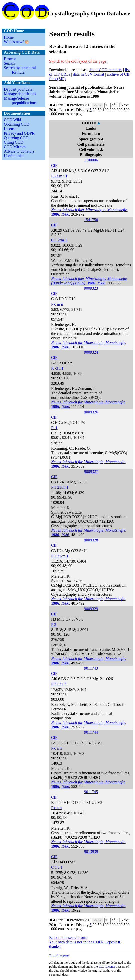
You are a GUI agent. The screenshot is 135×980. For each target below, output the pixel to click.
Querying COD (16, 138)
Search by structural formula (20, 70)
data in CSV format (89, 74)
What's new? (14, 42)
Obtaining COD (17, 124)
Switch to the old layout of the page (78, 61)
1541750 (91, 220)
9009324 (91, 352)
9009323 (91, 288)
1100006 (91, 160)
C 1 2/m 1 (59, 240)
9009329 (91, 609)
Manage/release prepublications (20, 100)
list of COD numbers (105, 70)
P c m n (57, 304)
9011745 (91, 792)
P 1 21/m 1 (60, 487)
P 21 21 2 (59, 684)
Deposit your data (18, 89)
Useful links (14, 156)
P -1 (54, 428)
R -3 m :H (59, 176)
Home (9, 37)
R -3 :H (57, 368)
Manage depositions (20, 94)
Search (9, 63)
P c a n (57, 748)
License (10, 129)
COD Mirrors (15, 147)
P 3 (54, 625)
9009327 (91, 471)
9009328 (91, 540)
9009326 (91, 412)
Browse (10, 59)
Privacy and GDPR (19, 133)
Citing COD (14, 142)
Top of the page (59, 955)
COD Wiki (13, 120)
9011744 (91, 732)
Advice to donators (19, 151)
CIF (54, 165)
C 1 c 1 (57, 867)
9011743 (91, 668)
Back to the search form (68, 938)
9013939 (91, 852)
